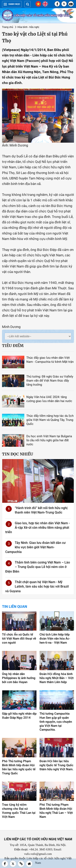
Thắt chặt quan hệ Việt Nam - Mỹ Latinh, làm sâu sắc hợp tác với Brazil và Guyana (37, 587)
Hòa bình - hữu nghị (28, 27)
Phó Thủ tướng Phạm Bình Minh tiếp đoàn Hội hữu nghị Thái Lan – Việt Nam (56, 811)
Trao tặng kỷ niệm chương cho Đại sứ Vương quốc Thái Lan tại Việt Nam (19, 811)
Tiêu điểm (13, 346)
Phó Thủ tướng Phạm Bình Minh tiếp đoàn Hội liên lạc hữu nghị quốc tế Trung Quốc (19, 767)
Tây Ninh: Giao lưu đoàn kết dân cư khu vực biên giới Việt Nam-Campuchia (35, 547)
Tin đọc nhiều (18, 454)
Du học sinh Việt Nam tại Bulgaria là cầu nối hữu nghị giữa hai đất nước (49, 440)
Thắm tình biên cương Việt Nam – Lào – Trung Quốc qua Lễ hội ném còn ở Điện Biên (38, 567)
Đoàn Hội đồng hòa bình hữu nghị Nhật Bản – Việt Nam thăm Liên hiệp (57, 678)
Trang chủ (8, 27)
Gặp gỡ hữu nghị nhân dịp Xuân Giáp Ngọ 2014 (19, 716)
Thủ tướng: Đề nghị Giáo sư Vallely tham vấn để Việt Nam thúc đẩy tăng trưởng (50, 381)
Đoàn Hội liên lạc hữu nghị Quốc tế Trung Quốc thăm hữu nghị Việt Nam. (56, 765)
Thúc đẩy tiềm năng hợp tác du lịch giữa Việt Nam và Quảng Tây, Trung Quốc (50, 420)
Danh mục (12, 4)
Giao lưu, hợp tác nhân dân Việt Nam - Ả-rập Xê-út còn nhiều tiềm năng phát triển (37, 528)
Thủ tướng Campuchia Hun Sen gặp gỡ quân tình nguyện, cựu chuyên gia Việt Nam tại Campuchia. (56, 722)
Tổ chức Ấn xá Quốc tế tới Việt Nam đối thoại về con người (19, 639)
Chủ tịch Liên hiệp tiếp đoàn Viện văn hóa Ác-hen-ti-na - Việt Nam (55, 639)
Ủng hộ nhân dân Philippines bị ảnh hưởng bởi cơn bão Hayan (19, 678)
